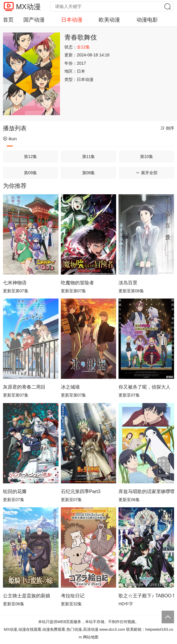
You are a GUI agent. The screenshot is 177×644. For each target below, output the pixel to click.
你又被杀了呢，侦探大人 (144, 387)
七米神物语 (15, 283)
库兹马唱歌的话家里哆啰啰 (146, 491)
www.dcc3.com (112, 629)
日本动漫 (72, 20)
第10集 (147, 156)
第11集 (89, 156)
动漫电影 (147, 20)
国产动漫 (34, 20)
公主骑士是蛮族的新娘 (27, 596)
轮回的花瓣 (15, 491)
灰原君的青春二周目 (24, 387)
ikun (10, 139)
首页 (8, 20)
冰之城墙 (70, 387)
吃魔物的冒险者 (77, 283)
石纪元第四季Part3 (81, 491)
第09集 (30, 173)
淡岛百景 (128, 283)
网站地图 (91, 637)
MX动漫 (28, 7)
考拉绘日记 (73, 596)
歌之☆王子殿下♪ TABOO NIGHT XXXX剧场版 (146, 596)
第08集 (89, 173)
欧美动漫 (109, 20)
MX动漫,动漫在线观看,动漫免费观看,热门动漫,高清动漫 (51, 629)
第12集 (30, 156)
